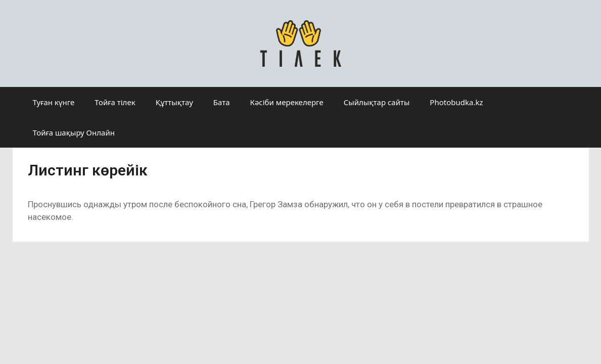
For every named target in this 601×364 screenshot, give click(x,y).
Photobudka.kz (456, 102)
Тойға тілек (115, 102)
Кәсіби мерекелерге (287, 102)
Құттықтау (174, 102)
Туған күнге (54, 102)
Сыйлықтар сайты (377, 102)
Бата (222, 102)
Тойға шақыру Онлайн (74, 132)
